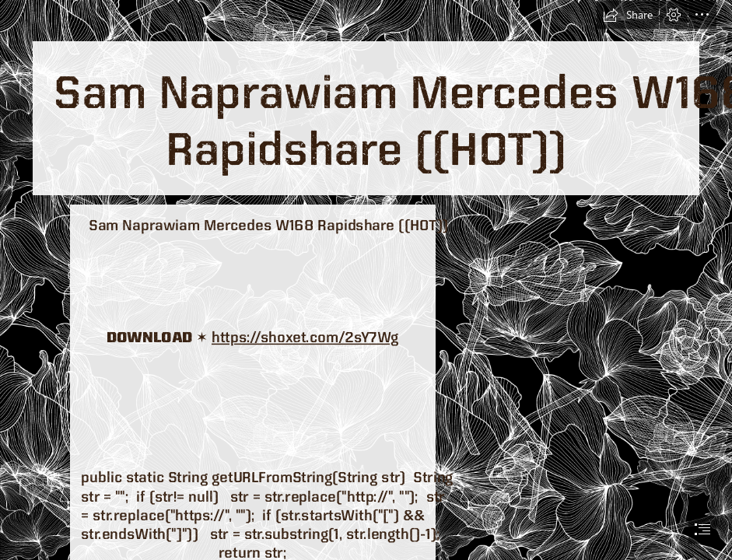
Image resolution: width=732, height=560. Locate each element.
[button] (628, 15)
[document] (366, 280)
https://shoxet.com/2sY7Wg (305, 337)
